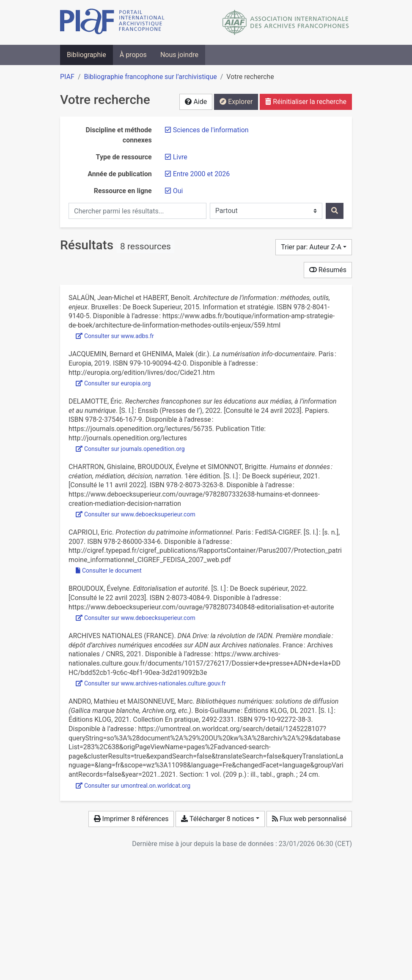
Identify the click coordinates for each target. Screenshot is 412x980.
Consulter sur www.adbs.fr (115, 336)
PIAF (67, 77)
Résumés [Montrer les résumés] (328, 270)
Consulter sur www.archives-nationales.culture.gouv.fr (151, 683)
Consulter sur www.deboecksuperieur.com (136, 514)
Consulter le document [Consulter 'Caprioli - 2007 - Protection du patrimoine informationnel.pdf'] (109, 571)
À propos (133, 55)
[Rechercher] (335, 211)
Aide (196, 102)
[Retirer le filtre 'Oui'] (178, 191)
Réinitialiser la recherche (306, 102)
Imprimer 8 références (131, 819)
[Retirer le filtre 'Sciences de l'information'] (211, 130)
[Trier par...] (314, 247)
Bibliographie (87, 55)
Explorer (236, 102)
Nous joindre (179, 55)
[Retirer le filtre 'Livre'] (180, 157)
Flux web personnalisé (309, 819)
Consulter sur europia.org (113, 383)
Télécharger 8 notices (217, 819)
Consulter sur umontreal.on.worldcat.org (133, 786)
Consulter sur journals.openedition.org (130, 449)
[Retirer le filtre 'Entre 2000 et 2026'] (201, 174)
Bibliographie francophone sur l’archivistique (150, 77)
